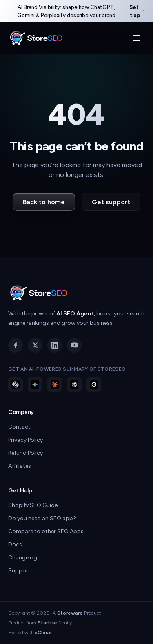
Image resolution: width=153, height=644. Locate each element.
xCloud (43, 633)
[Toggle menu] (137, 38)
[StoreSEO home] (36, 38)
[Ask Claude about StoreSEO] (55, 385)
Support (19, 571)
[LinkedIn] (55, 345)
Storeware (70, 613)
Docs (15, 544)
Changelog (23, 558)
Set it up (136, 11)
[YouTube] (74, 345)
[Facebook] (16, 345)
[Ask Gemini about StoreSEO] (35, 385)
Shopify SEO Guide (33, 505)
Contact (19, 427)
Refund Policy (25, 453)
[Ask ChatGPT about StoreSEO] (16, 385)
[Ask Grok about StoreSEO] (94, 385)
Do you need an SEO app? (42, 518)
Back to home (44, 202)
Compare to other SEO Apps (46, 531)
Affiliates (20, 466)
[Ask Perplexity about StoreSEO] (74, 385)
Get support (111, 202)
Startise (47, 623)
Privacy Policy (25, 440)
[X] (35, 345)
